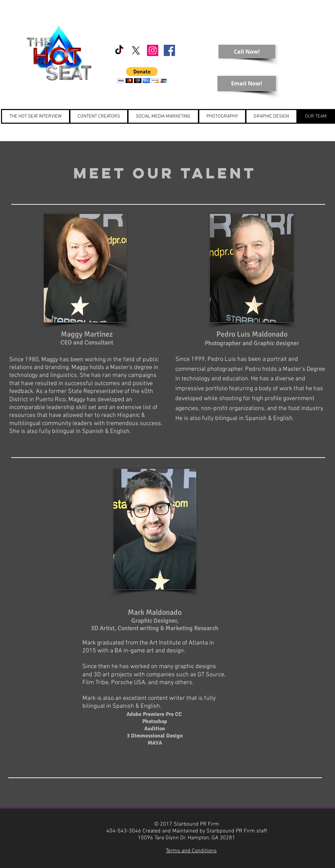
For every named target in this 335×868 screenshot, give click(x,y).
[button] (142, 75)
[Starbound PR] (153, 50)
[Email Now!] (247, 84)
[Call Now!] (247, 52)
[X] (136, 50)
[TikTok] (119, 50)
